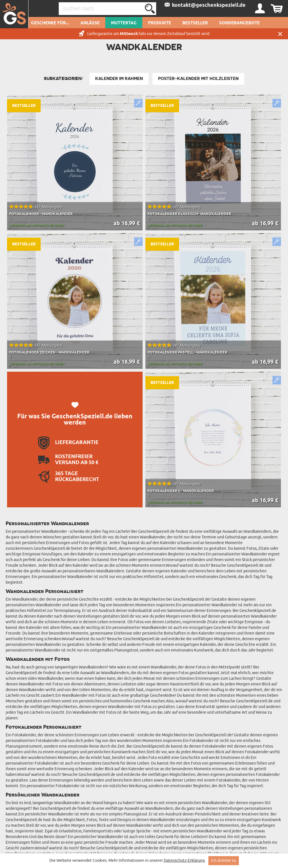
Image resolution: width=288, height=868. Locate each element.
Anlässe (90, 23)
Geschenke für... (50, 23)
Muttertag (124, 23)
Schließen (280, 34)
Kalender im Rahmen (119, 79)
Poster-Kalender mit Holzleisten (198, 79)
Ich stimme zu (224, 861)
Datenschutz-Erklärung (184, 861)
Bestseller (195, 23)
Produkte (160, 23)
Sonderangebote (239, 23)
